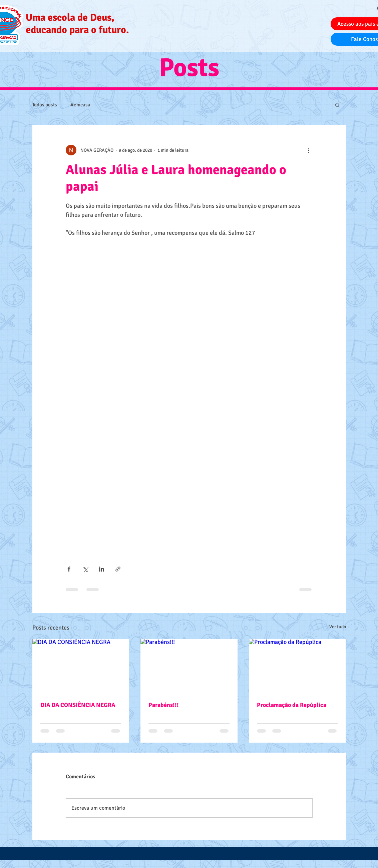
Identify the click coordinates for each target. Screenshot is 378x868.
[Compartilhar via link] (118, 569)
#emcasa (80, 105)
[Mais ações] (309, 150)
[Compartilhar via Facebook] (69, 569)
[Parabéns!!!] (189, 666)
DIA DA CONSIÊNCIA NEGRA (78, 705)
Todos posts (45, 105)
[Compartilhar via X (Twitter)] (85, 569)
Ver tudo (338, 627)
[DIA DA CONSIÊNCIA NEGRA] (81, 666)
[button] (337, 105)
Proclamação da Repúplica (292, 705)
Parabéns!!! (164, 705)
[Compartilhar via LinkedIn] (102, 569)
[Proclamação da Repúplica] (297, 666)
